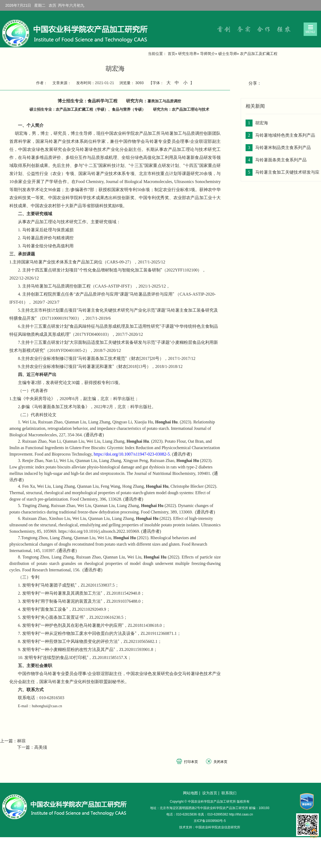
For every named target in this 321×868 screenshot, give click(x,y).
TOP (314, 833)
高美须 (41, 747)
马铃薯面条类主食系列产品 (281, 160)
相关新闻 (255, 106)
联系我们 (229, 793)
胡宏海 (262, 123)
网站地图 (190, 793)
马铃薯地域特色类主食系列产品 (285, 135)
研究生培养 (188, 54)
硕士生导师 (228, 54)
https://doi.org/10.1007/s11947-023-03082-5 (132, 454)
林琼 (21, 741)
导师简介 (208, 54)
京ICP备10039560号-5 (210, 821)
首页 (171, 54)
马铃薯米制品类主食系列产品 (283, 148)
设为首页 (210, 793)
